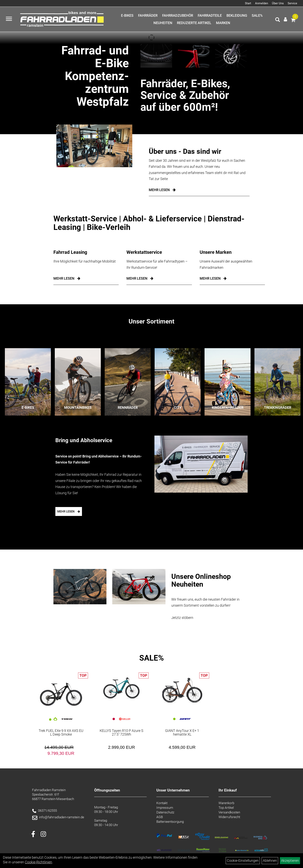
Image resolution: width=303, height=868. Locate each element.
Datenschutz (165, 812)
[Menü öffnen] (9, 19)
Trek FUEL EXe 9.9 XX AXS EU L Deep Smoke (61, 733)
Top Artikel (226, 808)
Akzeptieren (290, 861)
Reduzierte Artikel (194, 23)
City (178, 407)
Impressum (165, 808)
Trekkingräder (278, 407)
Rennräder (128, 407)
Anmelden (262, 3)
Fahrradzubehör (178, 15)
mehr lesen (64, 278)
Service (292, 3)
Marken (223, 23)
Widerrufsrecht (229, 817)
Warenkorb (226, 803)
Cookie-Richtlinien (38, 862)
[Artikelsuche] (278, 20)
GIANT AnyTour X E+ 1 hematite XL (182, 733)
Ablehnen (270, 861)
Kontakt (162, 803)
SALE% (257, 15)
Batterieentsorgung (170, 822)
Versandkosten (229, 812)
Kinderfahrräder (228, 407)
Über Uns (278, 3)
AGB (160, 817)
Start (248, 3)
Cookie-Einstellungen (243, 861)
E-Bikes (127, 15)
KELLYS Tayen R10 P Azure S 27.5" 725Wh (121, 733)
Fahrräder (148, 15)
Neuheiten (163, 23)
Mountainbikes (78, 407)
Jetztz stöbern (182, 618)
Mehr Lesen (159, 190)
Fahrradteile (210, 15)
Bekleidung (237, 15)
